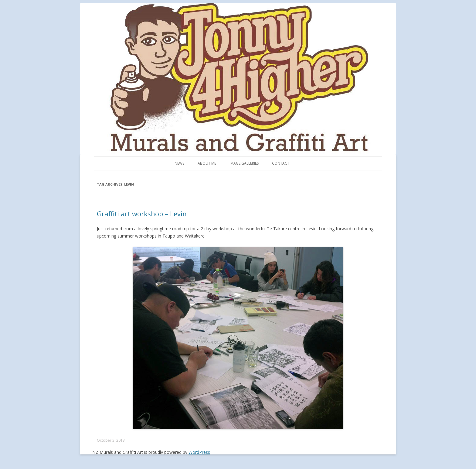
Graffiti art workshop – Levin (142, 214)
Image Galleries (244, 163)
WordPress (199, 452)
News (179, 163)
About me (207, 163)
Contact (281, 163)
